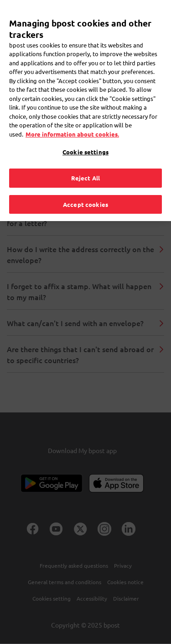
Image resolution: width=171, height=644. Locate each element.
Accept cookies (85, 189)
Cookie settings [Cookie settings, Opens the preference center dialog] (85, 137)
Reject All (85, 163)
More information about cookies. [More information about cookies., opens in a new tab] (72, 119)
